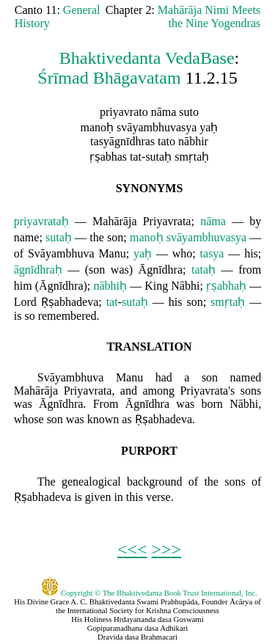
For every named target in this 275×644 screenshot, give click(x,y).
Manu (112, 253)
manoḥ (147, 237)
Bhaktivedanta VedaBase (147, 58)
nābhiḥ (110, 286)
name (27, 237)
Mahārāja (114, 221)
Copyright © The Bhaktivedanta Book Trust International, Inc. (149, 593)
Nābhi (185, 286)
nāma (213, 221)
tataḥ (203, 270)
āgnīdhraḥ (38, 270)
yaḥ (143, 253)
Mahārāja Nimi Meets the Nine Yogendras (209, 17)
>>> (167, 549)
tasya (212, 253)
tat (112, 302)
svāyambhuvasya (206, 237)
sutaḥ (59, 237)
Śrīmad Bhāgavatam (109, 78)
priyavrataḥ (41, 221)
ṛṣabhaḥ (226, 286)
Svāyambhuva (61, 253)
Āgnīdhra (161, 270)
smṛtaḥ (228, 302)
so (29, 316)
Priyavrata (167, 221)
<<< (132, 549)
